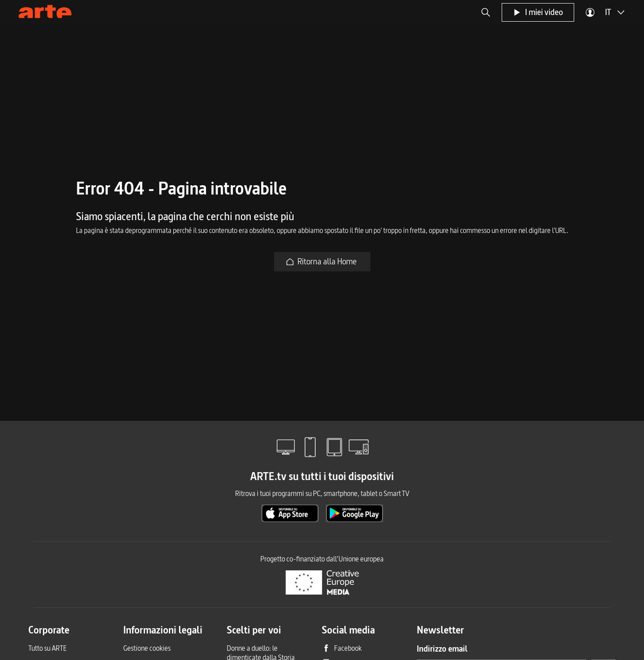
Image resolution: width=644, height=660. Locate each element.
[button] (486, 12)
